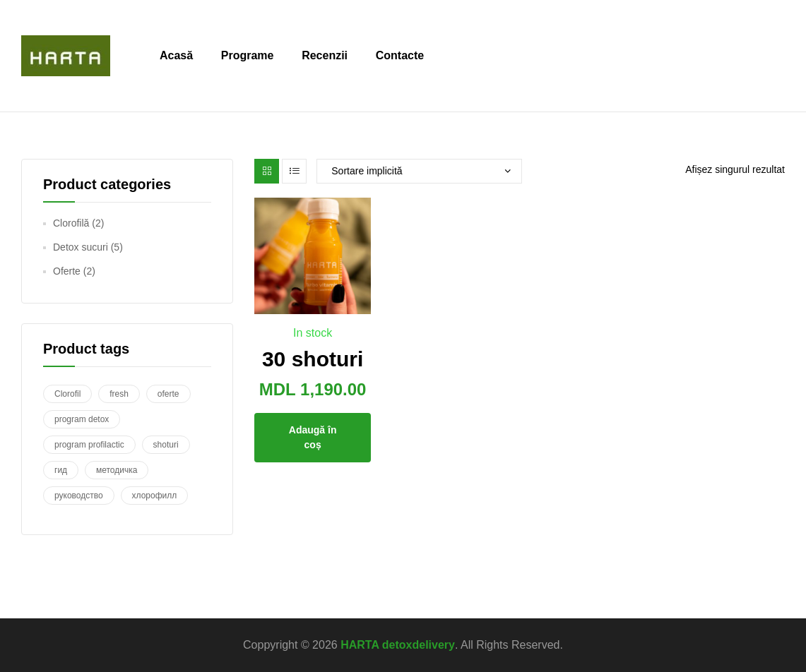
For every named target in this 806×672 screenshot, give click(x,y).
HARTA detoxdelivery (398, 645)
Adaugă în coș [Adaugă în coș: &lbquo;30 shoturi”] (313, 437)
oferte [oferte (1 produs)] (168, 394)
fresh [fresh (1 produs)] (119, 394)
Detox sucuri (81, 247)
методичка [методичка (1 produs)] (117, 470)
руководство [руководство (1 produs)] (79, 496)
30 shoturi (313, 359)
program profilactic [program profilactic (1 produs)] (89, 445)
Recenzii (325, 55)
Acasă (176, 55)
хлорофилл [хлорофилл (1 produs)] (155, 496)
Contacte (400, 55)
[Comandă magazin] (419, 171)
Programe (248, 55)
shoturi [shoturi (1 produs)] (166, 445)
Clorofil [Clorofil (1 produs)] (67, 394)
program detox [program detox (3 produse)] (82, 419)
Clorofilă (71, 223)
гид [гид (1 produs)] (61, 470)
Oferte (67, 271)
